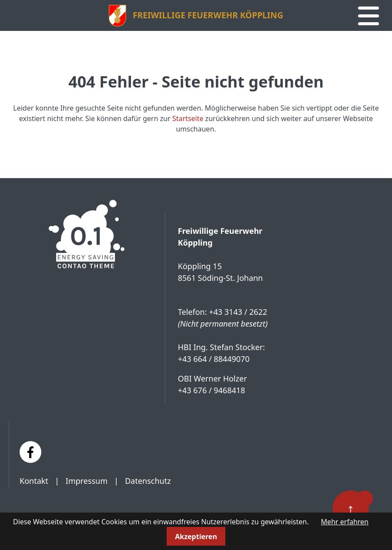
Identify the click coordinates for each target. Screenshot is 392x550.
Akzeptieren (196, 537)
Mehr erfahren (345, 522)
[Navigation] (369, 16)
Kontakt (34, 481)
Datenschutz (148, 481)
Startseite (188, 118)
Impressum (87, 481)
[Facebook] (30, 452)
